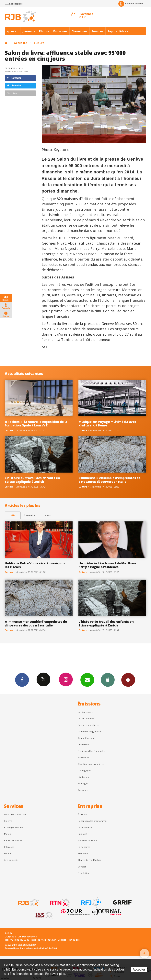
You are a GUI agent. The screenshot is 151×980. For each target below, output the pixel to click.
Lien (12, 93)
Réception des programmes (93, 821)
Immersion (84, 744)
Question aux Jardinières (91, 764)
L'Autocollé (84, 777)
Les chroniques (86, 718)
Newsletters (87, 680)
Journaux (29, 31)
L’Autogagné (84, 770)
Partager (14, 78)
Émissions (60, 31)
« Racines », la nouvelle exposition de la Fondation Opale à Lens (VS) (36, 424)
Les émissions (85, 712)
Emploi (8, 853)
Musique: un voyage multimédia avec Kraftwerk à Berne (107, 424)
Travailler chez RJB (87, 840)
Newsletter (84, 873)
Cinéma (8, 821)
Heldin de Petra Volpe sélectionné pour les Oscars (35, 565)
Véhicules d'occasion (15, 814)
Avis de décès (11, 860)
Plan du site (74, 940)
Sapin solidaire (118, 31)
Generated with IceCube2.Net (42, 948)
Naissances (84, 757)
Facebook (22, 680)
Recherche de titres (88, 725)
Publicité (82, 834)
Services (98, 31)
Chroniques (80, 31)
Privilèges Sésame (14, 827)
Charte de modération (90, 860)
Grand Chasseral (87, 738)
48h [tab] (13, 515)
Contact (82, 867)
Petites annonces (13, 840)
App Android (128, 680)
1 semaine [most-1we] (30, 515)
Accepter (139, 969)
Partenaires (84, 847)
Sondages (83, 783)
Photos (44, 31)
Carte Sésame (85, 827)
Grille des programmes (90, 731)
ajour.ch (13, 31)
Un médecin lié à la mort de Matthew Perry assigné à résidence (107, 565)
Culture (39, 43)
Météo (8, 834)
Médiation (83, 853)
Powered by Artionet (15, 948)
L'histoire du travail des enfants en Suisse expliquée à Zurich (32, 480)
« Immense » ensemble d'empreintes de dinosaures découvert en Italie (110, 480)
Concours (83, 790)
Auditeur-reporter (131, 4)
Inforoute (9, 847)
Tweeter (14, 85)
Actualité (21, 43)
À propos (83, 814)
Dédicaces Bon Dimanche (91, 751)
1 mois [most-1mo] (47, 515)
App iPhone (108, 680)
